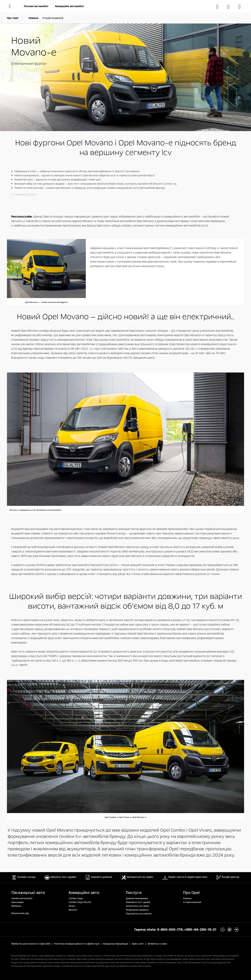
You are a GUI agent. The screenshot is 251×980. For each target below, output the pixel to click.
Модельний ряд (20, 913)
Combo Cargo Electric (80, 902)
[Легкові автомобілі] (37, 6)
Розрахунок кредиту (137, 910)
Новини (187, 898)
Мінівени (16, 906)
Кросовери (18, 902)
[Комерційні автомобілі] (70, 6)
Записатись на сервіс (138, 906)
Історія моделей (192, 902)
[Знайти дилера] (241, 7)
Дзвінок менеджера (137, 898)
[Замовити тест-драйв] (230, 7)
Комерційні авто (84, 893)
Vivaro (72, 906)
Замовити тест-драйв (138, 902)
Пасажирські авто (28, 893)
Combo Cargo (76, 898)
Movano (73, 910)
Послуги (134, 893)
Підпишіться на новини (139, 914)
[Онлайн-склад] (219, 7)
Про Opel (191, 893)
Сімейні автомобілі (22, 898)
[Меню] (10, 6)
